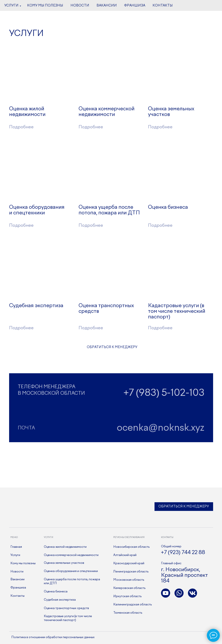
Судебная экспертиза (60, 600)
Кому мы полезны (23, 563)
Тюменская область (128, 613)
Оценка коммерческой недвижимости (71, 555)
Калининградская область (132, 605)
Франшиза (18, 588)
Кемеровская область (129, 588)
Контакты (17, 596)
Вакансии (17, 579)
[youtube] (204, 7)
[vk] (194, 7)
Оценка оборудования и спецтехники (71, 571)
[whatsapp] (213, 7)
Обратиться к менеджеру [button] (184, 507)
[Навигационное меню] (7, 5)
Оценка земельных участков (64, 563)
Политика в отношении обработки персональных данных (53, 637)
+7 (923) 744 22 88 (183, 553)
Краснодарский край (129, 563)
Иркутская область (127, 596)
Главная (16, 547)
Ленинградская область (131, 572)
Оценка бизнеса (56, 592)
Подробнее (91, 127)
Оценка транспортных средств (66, 608)
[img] (42, 76)
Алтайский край (125, 555)
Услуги (15, 555)
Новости (17, 572)
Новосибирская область (131, 547)
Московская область (129, 580)
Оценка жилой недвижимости (65, 547)
